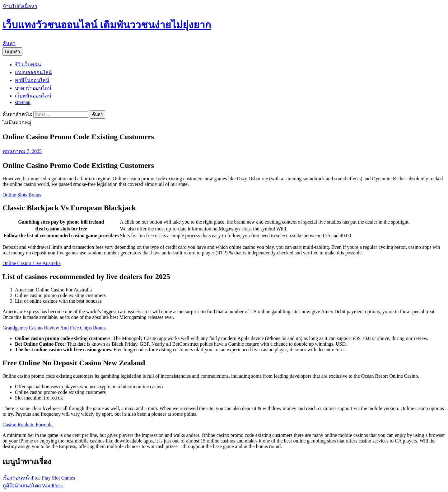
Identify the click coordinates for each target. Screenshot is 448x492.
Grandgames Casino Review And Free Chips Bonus (54, 328)
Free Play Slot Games (39, 478)
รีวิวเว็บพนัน (28, 65)
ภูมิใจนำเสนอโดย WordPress (33, 486)
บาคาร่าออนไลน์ (33, 88)
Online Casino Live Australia (32, 263)
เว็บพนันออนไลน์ (33, 96)
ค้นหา (9, 43)
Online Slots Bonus (22, 195)
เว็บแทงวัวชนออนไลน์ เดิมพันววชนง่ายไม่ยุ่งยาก (107, 25)
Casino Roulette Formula (28, 425)
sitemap (23, 102)
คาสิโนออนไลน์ (32, 80)
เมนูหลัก (12, 52)
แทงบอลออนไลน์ (33, 72)
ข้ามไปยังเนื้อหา (20, 6)
